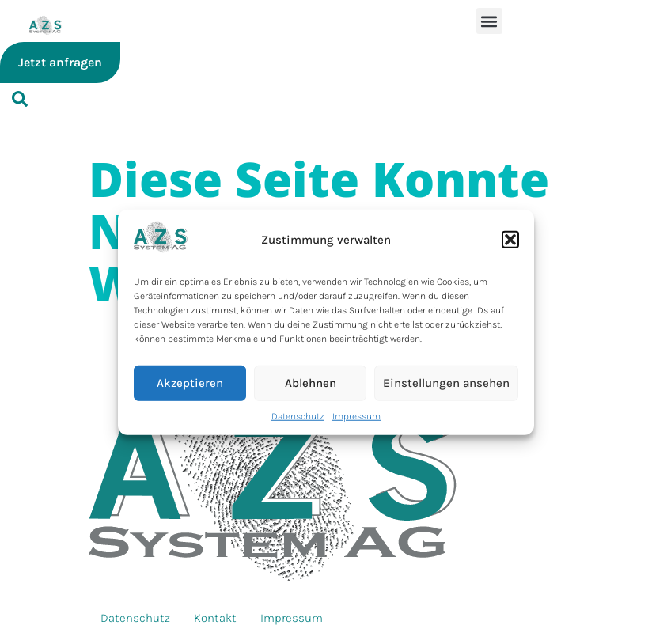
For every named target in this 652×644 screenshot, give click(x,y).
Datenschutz (298, 415)
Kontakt (215, 618)
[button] (510, 240)
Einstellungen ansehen (446, 383)
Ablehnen (311, 383)
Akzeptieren (190, 383)
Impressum (356, 415)
